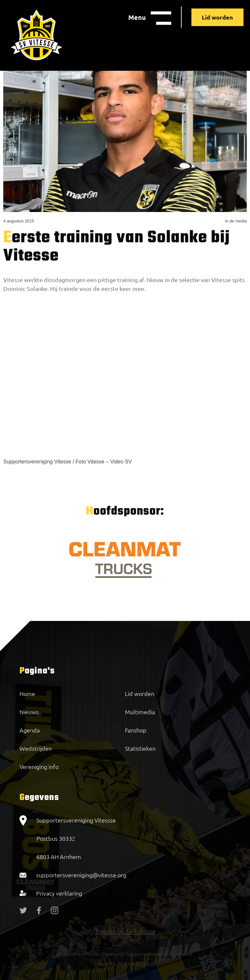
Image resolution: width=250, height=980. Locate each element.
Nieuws (29, 712)
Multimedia (140, 712)
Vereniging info (39, 767)
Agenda (30, 730)
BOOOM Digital (135, 964)
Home (27, 694)
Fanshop (136, 730)
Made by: (107, 964)
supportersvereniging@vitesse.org (81, 875)
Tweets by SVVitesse (125, 931)
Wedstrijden (36, 748)
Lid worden (217, 17)
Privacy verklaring (59, 893)
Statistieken (140, 748)
